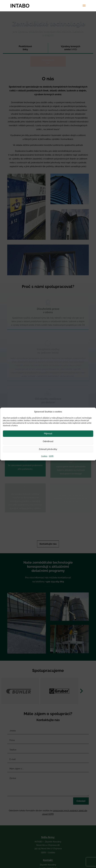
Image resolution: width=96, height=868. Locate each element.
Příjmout (48, 434)
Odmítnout (48, 442)
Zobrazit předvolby (48, 449)
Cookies (44, 456)
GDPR (51, 456)
